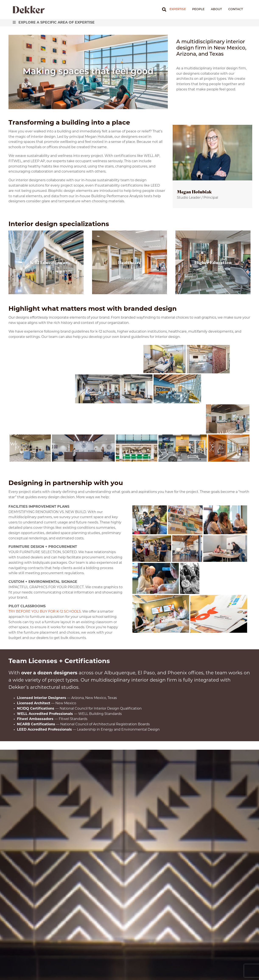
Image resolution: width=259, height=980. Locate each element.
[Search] (163, 10)
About (216, 9)
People (198, 9)
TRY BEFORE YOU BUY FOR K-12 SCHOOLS (45, 612)
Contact (236, 9)
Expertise (178, 9)
